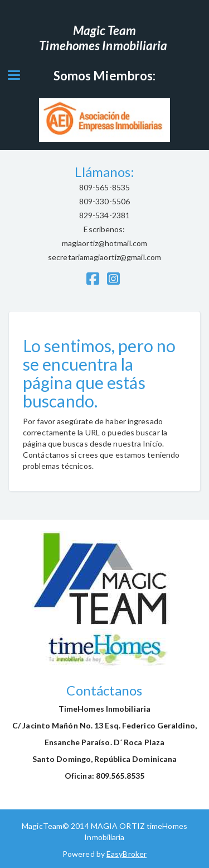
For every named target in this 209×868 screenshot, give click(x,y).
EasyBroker (127, 854)
